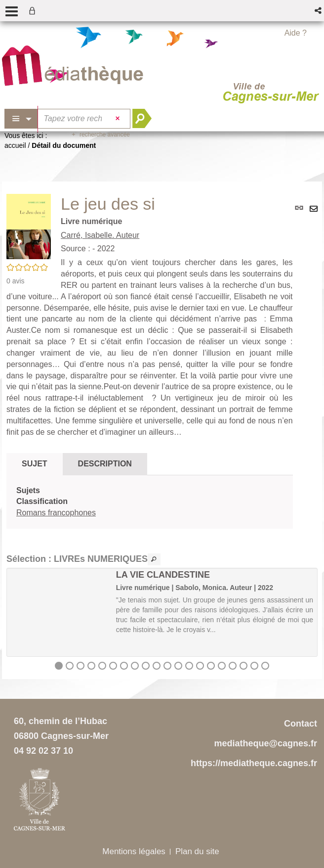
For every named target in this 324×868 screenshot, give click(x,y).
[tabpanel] (150, 502)
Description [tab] (105, 464)
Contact (301, 724)
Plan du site (197, 851)
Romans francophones (56, 513)
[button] (319, 11)
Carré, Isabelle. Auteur (100, 235)
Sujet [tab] (35, 464)
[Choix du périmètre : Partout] (21, 119)
